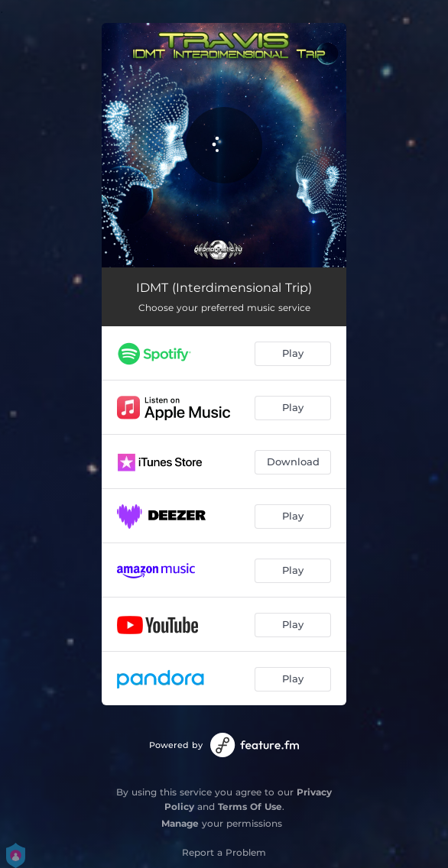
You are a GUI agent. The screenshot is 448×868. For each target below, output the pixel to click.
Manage (180, 823)
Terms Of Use (250, 806)
